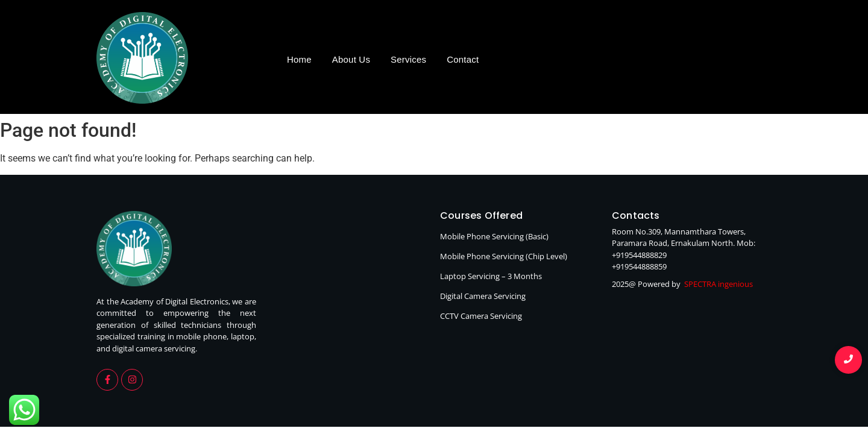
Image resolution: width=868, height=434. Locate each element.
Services (408, 59)
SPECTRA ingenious (719, 284)
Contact (463, 59)
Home (299, 59)
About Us (351, 59)
